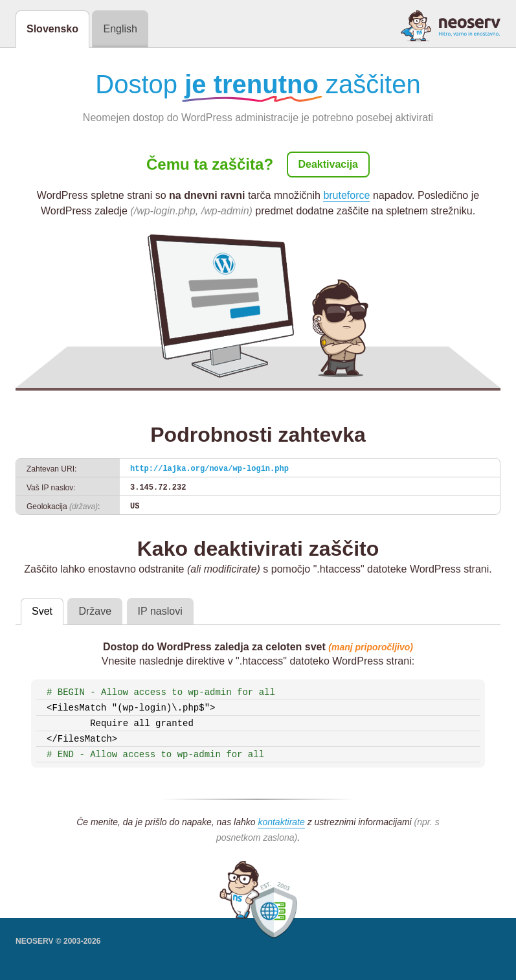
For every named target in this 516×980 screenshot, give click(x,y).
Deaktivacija (329, 164)
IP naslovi (160, 611)
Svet (42, 611)
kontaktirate (281, 822)
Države (95, 611)
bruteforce (346, 195)
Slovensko (52, 29)
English (120, 29)
